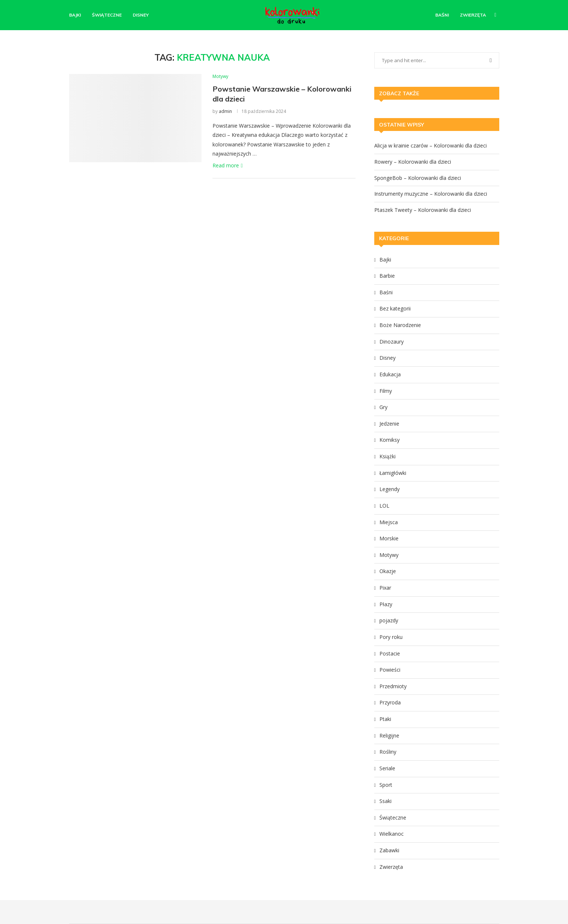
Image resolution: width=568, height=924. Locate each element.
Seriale (387, 768)
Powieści (390, 670)
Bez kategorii (395, 308)
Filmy (386, 391)
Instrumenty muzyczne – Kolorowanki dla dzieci (431, 194)
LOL (384, 506)
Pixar (385, 588)
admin (225, 111)
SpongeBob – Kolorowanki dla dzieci (418, 178)
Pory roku (391, 637)
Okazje (388, 571)
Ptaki (385, 719)
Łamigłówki (393, 473)
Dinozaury (392, 342)
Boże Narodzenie (400, 325)
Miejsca (389, 522)
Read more (228, 165)
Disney (141, 15)
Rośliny (388, 752)
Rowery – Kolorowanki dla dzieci (413, 162)
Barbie (387, 276)
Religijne (389, 735)
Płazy (386, 604)
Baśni (442, 15)
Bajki (75, 15)
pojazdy (389, 620)
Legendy (390, 489)
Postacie (390, 653)
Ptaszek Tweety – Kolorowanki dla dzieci (423, 210)
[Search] (496, 15)
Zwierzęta (473, 15)
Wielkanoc (392, 834)
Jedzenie (389, 424)
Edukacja (390, 374)
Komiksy (390, 440)
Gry (383, 407)
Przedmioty (393, 686)
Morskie (389, 538)
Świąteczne (107, 15)
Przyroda (390, 702)
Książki (387, 456)
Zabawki (389, 850)
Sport (386, 785)
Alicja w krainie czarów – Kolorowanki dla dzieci (431, 145)
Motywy (389, 555)
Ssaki (385, 801)
